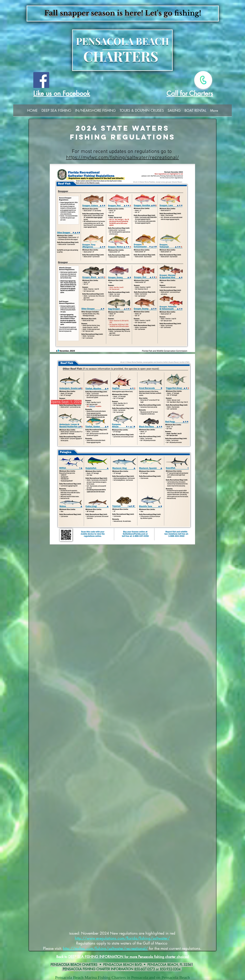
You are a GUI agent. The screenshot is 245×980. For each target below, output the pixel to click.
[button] (56, 112)
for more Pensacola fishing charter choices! (157, 957)
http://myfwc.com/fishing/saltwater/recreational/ (105, 948)
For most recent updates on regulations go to (122, 152)
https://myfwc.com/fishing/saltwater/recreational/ (122, 158)
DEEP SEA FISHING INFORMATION (96, 957)
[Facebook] (41, 80)
